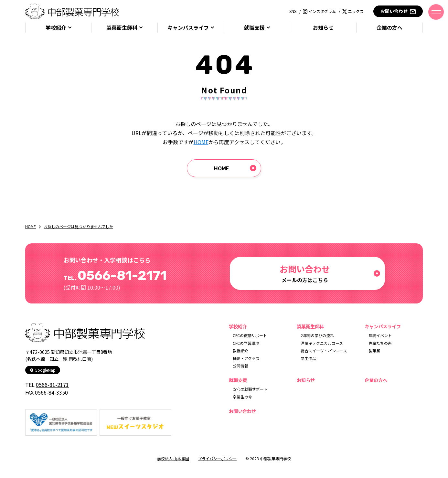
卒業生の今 (242, 397)
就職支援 (254, 28)
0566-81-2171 (52, 385)
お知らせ (323, 28)
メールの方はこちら (305, 273)
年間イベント (380, 335)
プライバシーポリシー (217, 458)
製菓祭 (374, 351)
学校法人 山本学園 (173, 458)
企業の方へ (389, 28)
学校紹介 (56, 28)
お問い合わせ (398, 11)
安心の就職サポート (250, 389)
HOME (201, 142)
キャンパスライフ (188, 28)
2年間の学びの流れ (317, 335)
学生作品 (308, 358)
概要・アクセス (246, 358)
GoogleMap (43, 370)
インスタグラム (319, 11)
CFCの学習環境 (246, 343)
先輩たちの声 (380, 343)
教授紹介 (240, 351)
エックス (353, 11)
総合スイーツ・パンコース (324, 351)
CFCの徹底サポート (250, 335)
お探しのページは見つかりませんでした (78, 226)
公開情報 (240, 366)
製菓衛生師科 (122, 28)
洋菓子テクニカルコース (322, 343)
